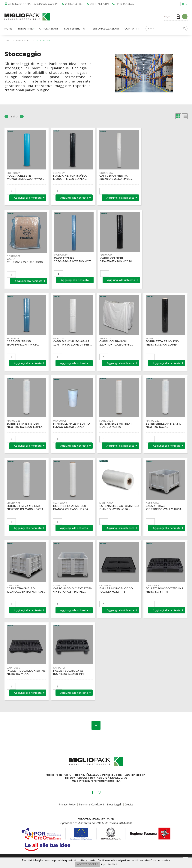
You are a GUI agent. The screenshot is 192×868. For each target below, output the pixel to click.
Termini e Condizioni (91, 805)
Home (8, 29)
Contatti (132, 29)
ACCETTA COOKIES (88, 864)
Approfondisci (109, 864)
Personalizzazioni (105, 29)
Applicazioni (48, 29)
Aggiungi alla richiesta (28, 199)
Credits (129, 805)
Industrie (25, 29)
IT (183, 4)
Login (167, 17)
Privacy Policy (67, 805)
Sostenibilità (75, 29)
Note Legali (114, 805)
